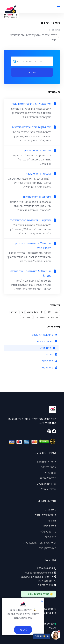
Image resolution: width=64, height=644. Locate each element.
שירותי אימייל (49, 489)
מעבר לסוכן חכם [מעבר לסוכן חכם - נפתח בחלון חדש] (47, 548)
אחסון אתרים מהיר (46, 462)
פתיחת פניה (50, 526)
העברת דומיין (53, 317)
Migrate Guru (32, 312)
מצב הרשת (49, 361)
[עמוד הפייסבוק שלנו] (54, 432)
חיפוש (32, 72)
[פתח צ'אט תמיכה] (32, 635)
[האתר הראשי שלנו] (49, 432)
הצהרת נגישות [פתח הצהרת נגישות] (45, 585)
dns (57, 312)
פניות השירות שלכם (45, 335)
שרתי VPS (51, 473)
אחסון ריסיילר (49, 467)
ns (22, 312)
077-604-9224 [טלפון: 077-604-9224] (45, 569)
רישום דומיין (26, 317)
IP (42, 312)
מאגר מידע (54, 30)
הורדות (52, 354)
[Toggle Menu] (58, 6)
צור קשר (52, 521)
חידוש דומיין (40, 317)
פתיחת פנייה (48, 368)
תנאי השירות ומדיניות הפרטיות (40, 543)
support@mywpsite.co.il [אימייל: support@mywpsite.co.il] (39, 573)
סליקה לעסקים (48, 478)
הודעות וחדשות (47, 341)
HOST (49, 312)
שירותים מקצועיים (46, 484)
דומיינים (14, 312)
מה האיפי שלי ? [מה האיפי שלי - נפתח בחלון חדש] (48, 532)
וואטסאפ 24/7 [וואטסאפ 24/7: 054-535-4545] (45, 581)
